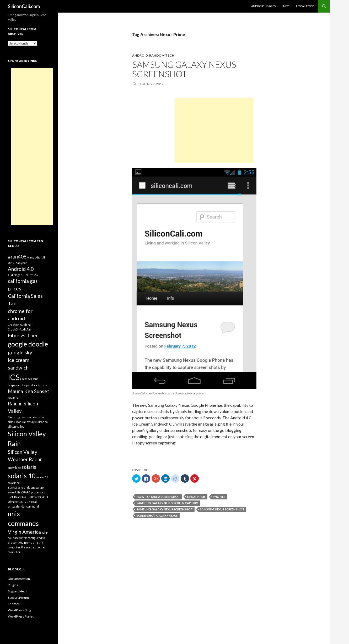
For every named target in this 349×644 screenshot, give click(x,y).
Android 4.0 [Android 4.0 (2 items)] (21, 269)
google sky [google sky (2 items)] (20, 352)
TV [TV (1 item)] (10, 497)
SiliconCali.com (24, 6)
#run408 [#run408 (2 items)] (17, 257)
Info (286, 6)
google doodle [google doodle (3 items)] (28, 344)
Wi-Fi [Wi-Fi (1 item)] (45, 533)
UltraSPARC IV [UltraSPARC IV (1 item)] (17, 502)
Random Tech (162, 55)
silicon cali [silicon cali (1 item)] (43, 422)
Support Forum (18, 598)
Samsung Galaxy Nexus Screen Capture (168, 503)
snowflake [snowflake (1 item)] (14, 468)
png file (219, 497)
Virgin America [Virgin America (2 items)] (24, 532)
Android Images (263, 6)
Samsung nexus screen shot (222, 509)
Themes (14, 604)
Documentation (19, 579)
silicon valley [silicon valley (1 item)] (16, 426)
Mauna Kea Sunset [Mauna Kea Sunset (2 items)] (29, 391)
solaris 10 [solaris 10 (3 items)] (22, 476)
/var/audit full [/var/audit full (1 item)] (36, 257)
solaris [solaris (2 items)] (29, 467)
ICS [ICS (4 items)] (14, 377)
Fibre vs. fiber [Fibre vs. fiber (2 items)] (23, 335)
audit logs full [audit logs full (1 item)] (17, 275)
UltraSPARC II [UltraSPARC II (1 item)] (21, 497)
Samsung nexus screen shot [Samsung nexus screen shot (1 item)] (26, 417)
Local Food (305, 6)
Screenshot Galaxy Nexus (157, 516)
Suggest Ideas (17, 591)
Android (140, 55)
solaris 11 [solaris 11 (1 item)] (42, 477)
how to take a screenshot (158, 497)
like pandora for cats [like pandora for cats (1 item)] (34, 385)
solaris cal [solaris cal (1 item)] (14, 483)
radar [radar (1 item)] (12, 397)
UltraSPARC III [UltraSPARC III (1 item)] (39, 497)
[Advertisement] (214, 130)
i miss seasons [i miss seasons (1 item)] (29, 379)
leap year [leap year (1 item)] (14, 385)
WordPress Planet (21, 616)
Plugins (13, 585)
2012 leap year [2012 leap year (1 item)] (17, 263)
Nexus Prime (196, 497)
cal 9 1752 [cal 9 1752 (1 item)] (32, 275)
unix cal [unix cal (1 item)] (32, 502)
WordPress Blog (19, 610)
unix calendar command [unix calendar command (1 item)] (23, 506)
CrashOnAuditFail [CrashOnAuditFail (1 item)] (20, 329)
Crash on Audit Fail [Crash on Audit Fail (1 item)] (20, 325)
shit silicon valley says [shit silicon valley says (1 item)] (22, 422)
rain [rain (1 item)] (18, 397)
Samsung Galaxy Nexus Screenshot (184, 69)
